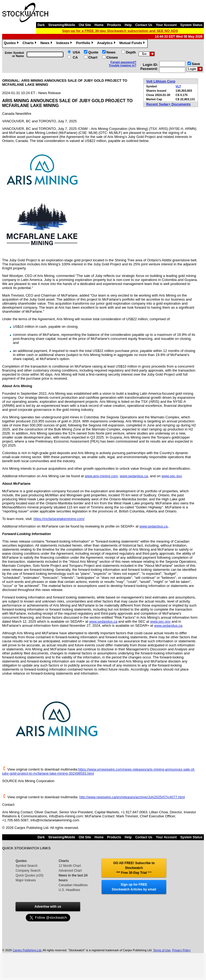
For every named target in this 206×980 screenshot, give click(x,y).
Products (114, 25)
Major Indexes (26, 880)
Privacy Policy (181, 950)
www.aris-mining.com (101, 476)
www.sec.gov (172, 476)
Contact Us (144, 25)
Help (128, 25)
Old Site (85, 25)
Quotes (12, 44)
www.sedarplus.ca (134, 476)
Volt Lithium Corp (161, 81)
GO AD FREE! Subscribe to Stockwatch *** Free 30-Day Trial (134, 868)
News (47, 44)
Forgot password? (123, 62)
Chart (93, 57)
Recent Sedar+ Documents (168, 104)
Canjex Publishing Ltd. (27, 950)
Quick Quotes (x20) (29, 875)
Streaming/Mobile (62, 25)
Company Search (28, 871)
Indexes (65, 44)
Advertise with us (48, 907)
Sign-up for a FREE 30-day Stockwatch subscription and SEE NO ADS (120, 31)
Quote (93, 52)
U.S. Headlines (69, 890)
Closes (112, 57)
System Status (191, 25)
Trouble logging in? (123, 65)
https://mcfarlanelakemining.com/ (59, 519)
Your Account (166, 25)
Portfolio (85, 44)
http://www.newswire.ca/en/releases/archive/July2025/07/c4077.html (132, 797)
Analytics (107, 44)
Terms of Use (162, 950)
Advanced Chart (70, 871)
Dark (41, 25)
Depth (131, 52)
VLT (178, 86)
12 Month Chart (70, 866)
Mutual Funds (133, 44)
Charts (30, 44)
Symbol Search (26, 866)
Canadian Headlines (73, 885)
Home (99, 25)
